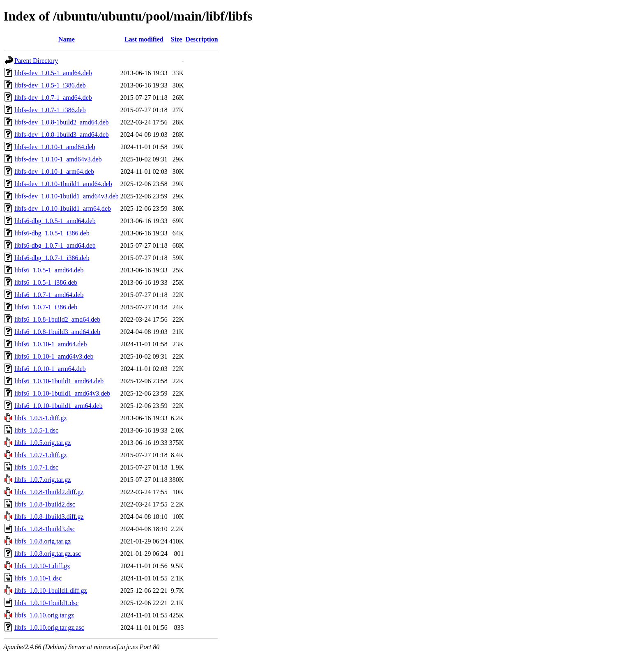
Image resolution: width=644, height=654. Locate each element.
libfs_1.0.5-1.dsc (36, 430)
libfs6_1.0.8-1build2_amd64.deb (57, 319)
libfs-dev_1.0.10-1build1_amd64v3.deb (67, 196)
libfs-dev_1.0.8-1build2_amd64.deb (62, 122)
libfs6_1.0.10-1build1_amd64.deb (59, 381)
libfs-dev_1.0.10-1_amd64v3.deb (58, 159)
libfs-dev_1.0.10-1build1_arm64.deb (63, 208)
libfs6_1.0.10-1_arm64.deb (50, 369)
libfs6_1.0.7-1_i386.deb (46, 307)
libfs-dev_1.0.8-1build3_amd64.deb (62, 135)
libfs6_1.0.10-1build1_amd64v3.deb (62, 393)
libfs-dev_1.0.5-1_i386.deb (50, 85)
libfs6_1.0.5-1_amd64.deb (49, 270)
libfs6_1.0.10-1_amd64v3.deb (54, 356)
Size (177, 39)
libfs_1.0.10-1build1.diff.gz (51, 591)
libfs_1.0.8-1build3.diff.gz (49, 517)
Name (67, 39)
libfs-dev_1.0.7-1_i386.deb (50, 110)
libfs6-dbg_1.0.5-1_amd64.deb (55, 221)
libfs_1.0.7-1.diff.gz (41, 455)
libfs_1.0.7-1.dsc (36, 467)
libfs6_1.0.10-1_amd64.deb (51, 344)
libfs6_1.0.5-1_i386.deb (46, 282)
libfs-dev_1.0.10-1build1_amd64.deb (63, 184)
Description (201, 39)
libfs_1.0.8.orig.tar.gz (43, 541)
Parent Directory (36, 61)
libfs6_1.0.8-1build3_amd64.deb (57, 332)
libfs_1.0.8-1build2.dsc (45, 504)
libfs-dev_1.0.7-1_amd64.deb (53, 98)
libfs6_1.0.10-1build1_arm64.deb (59, 406)
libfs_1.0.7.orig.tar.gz (43, 480)
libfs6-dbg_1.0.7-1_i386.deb (52, 258)
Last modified (144, 39)
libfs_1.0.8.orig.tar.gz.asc (48, 554)
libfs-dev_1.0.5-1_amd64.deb (53, 73)
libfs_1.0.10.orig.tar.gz (44, 615)
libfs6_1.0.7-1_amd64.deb (49, 295)
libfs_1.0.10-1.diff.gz (42, 566)
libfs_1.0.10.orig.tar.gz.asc (49, 628)
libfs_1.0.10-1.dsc (38, 578)
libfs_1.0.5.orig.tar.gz (43, 443)
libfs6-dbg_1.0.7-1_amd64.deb (55, 245)
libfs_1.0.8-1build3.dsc (45, 529)
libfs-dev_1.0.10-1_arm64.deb (54, 172)
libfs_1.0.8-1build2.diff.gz (49, 492)
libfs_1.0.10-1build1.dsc (46, 603)
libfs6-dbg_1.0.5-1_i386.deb (52, 233)
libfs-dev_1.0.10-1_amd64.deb (55, 147)
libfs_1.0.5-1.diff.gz (41, 418)
